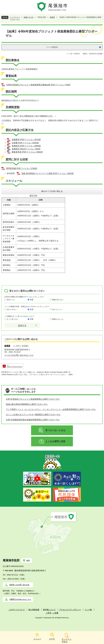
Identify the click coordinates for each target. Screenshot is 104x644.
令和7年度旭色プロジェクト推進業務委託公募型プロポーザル (33, 399)
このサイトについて (17, 610)
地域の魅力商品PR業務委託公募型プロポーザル (27, 404)
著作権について (49, 610)
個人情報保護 (34, 610)
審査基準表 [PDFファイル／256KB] (27, 152)
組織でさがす (29, 17)
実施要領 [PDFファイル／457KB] (26, 140)
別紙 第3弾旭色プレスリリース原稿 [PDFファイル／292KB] (47, 173)
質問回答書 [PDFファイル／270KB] (22, 168)
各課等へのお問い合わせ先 (19, 585)
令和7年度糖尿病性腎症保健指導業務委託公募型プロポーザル (33, 420)
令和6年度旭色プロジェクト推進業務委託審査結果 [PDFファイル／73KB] (38, 85)
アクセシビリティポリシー (70, 610)
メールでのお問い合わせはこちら (19, 355)
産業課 (52, 17)
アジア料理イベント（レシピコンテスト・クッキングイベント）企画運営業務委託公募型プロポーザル (51, 409)
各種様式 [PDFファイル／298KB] (26, 146)
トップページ (15, 17)
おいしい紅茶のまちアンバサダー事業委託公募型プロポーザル (33, 415)
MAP (28, 561)
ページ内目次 (52, 47)
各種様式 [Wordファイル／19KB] (26, 149)
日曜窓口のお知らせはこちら (20, 599)
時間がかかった (58, 319)
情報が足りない (58, 300)
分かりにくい (57, 309)
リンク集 (88, 610)
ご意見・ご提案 (52, 613)
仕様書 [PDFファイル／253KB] (25, 143)
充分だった (11, 300)
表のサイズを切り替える (52, 191)
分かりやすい (12, 309)
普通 (32, 300)
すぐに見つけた (13, 319)
